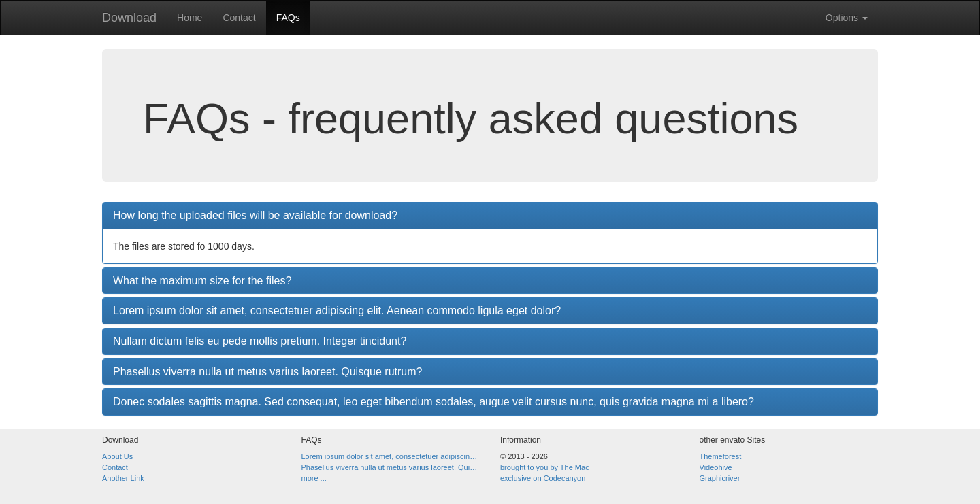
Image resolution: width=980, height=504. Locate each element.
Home (190, 18)
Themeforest (721, 456)
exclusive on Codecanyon (543, 478)
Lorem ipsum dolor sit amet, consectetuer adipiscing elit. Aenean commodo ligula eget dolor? (337, 310)
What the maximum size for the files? (202, 281)
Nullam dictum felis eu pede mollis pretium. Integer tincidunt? (260, 341)
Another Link (123, 478)
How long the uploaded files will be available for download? (255, 215)
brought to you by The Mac (545, 467)
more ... (314, 478)
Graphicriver (720, 478)
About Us (117, 456)
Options (847, 18)
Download (129, 18)
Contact (239, 18)
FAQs (288, 18)
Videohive (716, 467)
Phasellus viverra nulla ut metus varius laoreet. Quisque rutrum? (267, 372)
